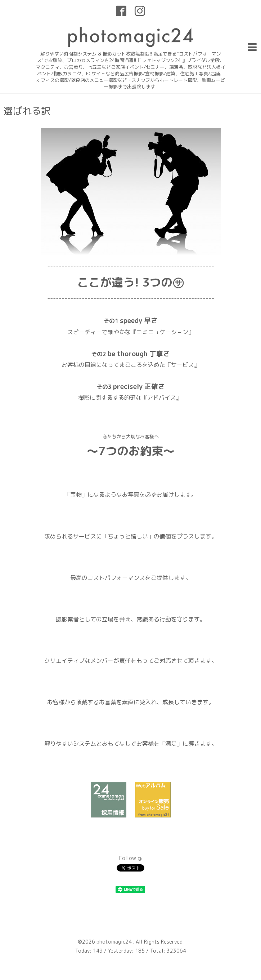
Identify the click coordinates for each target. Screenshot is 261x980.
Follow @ (130, 858)
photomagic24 (115, 942)
